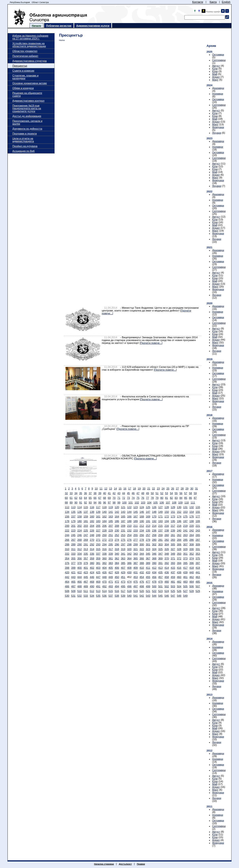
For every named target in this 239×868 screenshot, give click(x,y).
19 (139, 489)
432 (142, 572)
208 (117, 526)
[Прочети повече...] (151, 343)
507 (198, 586)
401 (86, 568)
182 (92, 521)
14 (115, 489)
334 (79, 554)
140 (104, 512)
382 (104, 563)
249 (98, 535)
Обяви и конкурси (23, 88)
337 (98, 554)
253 (123, 535)
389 (148, 563)
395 (185, 563)
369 (160, 558)
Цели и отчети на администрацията (23, 140)
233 (135, 530)
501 (160, 586)
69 (109, 498)
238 (167, 530)
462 (192, 577)
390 (154, 563)
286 (192, 540)
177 (198, 516)
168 (142, 516)
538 (117, 596)
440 (192, 572)
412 (154, 568)
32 (66, 493)
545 (160, 596)
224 (79, 530)
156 (67, 516)
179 (73, 521)
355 (73, 558)
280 (154, 540)
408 (129, 568)
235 (148, 530)
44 (123, 493)
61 (71, 498)
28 (182, 489)
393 (173, 563)
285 (185, 540)
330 (192, 549)
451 (123, 577)
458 (167, 577)
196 (179, 521)
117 (98, 507)
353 (198, 554)
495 (123, 586)
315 (98, 549)
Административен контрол (28, 101)
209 (123, 526)
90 (76, 502)
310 (67, 549)
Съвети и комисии (23, 71)
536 (104, 596)
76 (143, 498)
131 (185, 507)
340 (117, 554)
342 (129, 554)
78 (152, 498)
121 (123, 507)
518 (129, 591)
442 (67, 577)
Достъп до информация (27, 116)
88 (66, 502)
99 (119, 502)
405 (111, 568)
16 (125, 489)
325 (160, 549)
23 (158, 489)
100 (124, 502)
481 (173, 582)
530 (67, 596)
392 (167, 563)
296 (117, 544)
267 (73, 540)
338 (104, 554)
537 (111, 596)
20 (144, 489)
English (226, 2)
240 (179, 530)
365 (135, 558)
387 (135, 563)
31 (197, 489)
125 (148, 507)
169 (148, 516)
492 (104, 586)
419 (198, 568)
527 (185, 591)
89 (71, 502)
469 (98, 582)
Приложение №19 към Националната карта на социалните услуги (27, 108)
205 (98, 526)
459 (173, 577)
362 (117, 558)
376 (67, 563)
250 (104, 535)
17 (130, 489)
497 (135, 586)
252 (117, 535)
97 (109, 502)
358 (92, 558)
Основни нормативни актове (30, 83)
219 (185, 526)
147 (148, 512)
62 (76, 498)
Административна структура (30, 61)
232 (129, 530)
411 (148, 568)
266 (67, 540)
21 (149, 489)
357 (86, 558)
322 (142, 549)
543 (148, 596)
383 (111, 563)
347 (160, 554)
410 (142, 568)
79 (157, 498)
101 (131, 502)
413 (160, 568)
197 (185, 521)
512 (92, 591)
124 (142, 507)
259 (160, 535)
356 (79, 558)
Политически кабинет (25, 56)
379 (86, 563)
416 (179, 568)
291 (86, 544)
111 (193, 502)
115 (86, 507)
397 (198, 563)
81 (167, 498)
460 (179, 577)
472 (117, 582)
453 (135, 577)
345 (148, 554)
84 (181, 498)
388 (142, 563)
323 (148, 549)
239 (173, 530)
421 (73, 572)
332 (67, 554)
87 (195, 498)
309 (198, 544)
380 (92, 563)
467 (86, 582)
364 (129, 558)
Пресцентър (20, 66)
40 (105, 493)
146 (142, 512)
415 (173, 568)
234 (142, 530)
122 (129, 507)
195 (173, 521)
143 (123, 512)
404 (104, 568)
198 (192, 521)
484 (192, 582)
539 (123, 596)
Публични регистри (59, 26)
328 (179, 549)
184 (104, 521)
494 (117, 586)
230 (117, 530)
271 (98, 540)
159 (86, 516)
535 (98, 596)
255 (135, 535)
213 (148, 526)
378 (79, 563)
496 (129, 586)
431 (135, 572)
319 (123, 549)
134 (67, 512)
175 (185, 516)
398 (67, 568)
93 (90, 502)
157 (73, 516)
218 (179, 526)
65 (90, 498)
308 (192, 544)
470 (104, 582)
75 (138, 498)
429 (123, 572)
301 (148, 544)
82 (171, 498)
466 (79, 582)
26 (172, 489)
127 (160, 507)
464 (67, 582)
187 (123, 521)
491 (98, 586)
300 (142, 544)
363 (123, 558)
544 (154, 596)
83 (176, 498)
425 (98, 572)
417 (185, 568)
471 (111, 582)
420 (67, 572)
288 (67, 544)
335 (86, 554)
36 (85, 493)
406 (117, 568)
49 (148, 493)
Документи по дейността (27, 129)
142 (117, 512)
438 (179, 572)
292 (92, 544)
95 (100, 502)
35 (81, 493)
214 (154, 526)
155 (198, 512)
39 (100, 493)
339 (111, 554)
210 (129, 526)
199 (198, 521)
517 (123, 591)
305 (173, 544)
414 (167, 568)
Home (62, 40)
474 (129, 582)
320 (129, 549)
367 (148, 558)
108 (174, 502)
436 (167, 572)
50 (152, 493)
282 (167, 540)
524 (167, 591)
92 (85, 502)
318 (117, 549)
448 (104, 577)
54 (171, 493)
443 (73, 577)
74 (133, 498)
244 (67, 535)
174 (179, 516)
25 (168, 489)
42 (114, 493)
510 (79, 591)
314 (92, 549)
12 (106, 489)
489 (86, 586)
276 (129, 540)
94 (95, 502)
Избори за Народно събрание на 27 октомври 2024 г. (30, 37)
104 (149, 502)
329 (185, 549)
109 (180, 502)
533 (86, 596)
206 (104, 526)
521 (148, 591)
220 (192, 526)
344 (142, 554)
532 (79, 596)
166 (129, 516)
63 (81, 498)
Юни (215, 71)
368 (154, 558)
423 (86, 572)
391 (160, 563)
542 (142, 596)
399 (73, 568)
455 (148, 577)
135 (73, 512)
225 (86, 530)
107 (168, 502)
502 (167, 586)
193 (160, 521)
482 (179, 582)
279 (148, 540)
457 (160, 577)
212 (142, 526)
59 (195, 493)
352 (192, 554)
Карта (213, 2)
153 (185, 512)
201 (73, 526)
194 (167, 521)
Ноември (218, 94)
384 (117, 563)
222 (67, 530)
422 (79, 572)
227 (98, 530)
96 (105, 502)
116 (92, 507)
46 (133, 493)
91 (81, 502)
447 (98, 577)
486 (67, 586)
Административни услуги (93, 26)
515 (111, 591)
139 (98, 512)
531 (73, 596)
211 (135, 526)
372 (179, 558)
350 (179, 554)
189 (135, 521)
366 (142, 558)
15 (120, 489)
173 (173, 516)
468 (92, 582)
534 (92, 596)
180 (79, 521)
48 (143, 493)
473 (123, 582)
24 (163, 489)
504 (179, 586)
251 (111, 535)
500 (154, 586)
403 (98, 568)
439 (185, 572)
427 (111, 572)
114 (79, 507)
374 (192, 558)
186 (117, 521)
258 (154, 535)
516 (117, 591)
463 (198, 577)
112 (67, 507)
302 (154, 544)
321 (135, 549)
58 (190, 493)
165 (123, 516)
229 (111, 530)
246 (79, 535)
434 (154, 572)
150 (167, 512)
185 (111, 521)
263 (185, 535)
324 (154, 549)
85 (186, 498)
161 (98, 516)
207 (111, 526)
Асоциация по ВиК (24, 151)
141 (111, 512)
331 (198, 549)
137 (86, 512)
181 (86, 521)
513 (98, 591)
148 (154, 512)
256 (142, 535)
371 (173, 558)
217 (173, 526)
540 (129, 596)
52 (162, 493)
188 (129, 521)
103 (143, 502)
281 (160, 540)
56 (181, 493)
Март (215, 80)
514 (104, 591)
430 (129, 572)
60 (66, 498)
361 (111, 558)
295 (111, 544)
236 (154, 530)
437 (173, 572)
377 (73, 563)
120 (117, 507)
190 (142, 521)
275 (123, 540)
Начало (37, 26)
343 (135, 554)
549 (185, 596)
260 (167, 535)
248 (92, 535)
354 (67, 558)
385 (123, 563)
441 (198, 572)
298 (129, 544)
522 (154, 591)
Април (216, 77)
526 (179, 591)
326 (167, 549)
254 (129, 535)
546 (167, 596)
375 (198, 558)
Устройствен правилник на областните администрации (29, 45)
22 (154, 489)
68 (105, 498)
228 (104, 530)
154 (192, 512)
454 (142, 577)
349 (173, 554)
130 (179, 507)
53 (167, 493)
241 (185, 530)
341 (123, 554)
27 (177, 489)
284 (179, 540)
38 (95, 493)
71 (119, 498)
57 (186, 493)
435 (160, 572)
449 (111, 577)
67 (100, 498)
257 (148, 535)
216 (167, 526)
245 (73, 535)
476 (142, 582)
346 (154, 554)
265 (198, 535)
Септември (219, 60)
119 (111, 507)
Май (215, 74)
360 (104, 558)
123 (135, 507)
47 (138, 493)
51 (157, 493)
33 (71, 493)
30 (192, 489)
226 (92, 530)
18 (134, 489)
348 (167, 554)
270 (92, 540)
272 (104, 540)
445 (86, 577)
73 (128, 498)
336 (92, 554)
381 (98, 563)
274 (117, 540)
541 (135, 596)
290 (79, 544)
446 (92, 577)
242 (192, 530)
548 (179, 596)
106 (162, 502)
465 (73, 582)
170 (154, 516)
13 (110, 489)
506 (192, 586)
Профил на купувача (25, 146)
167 (135, 516)
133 (198, 507)
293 (98, 544)
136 (79, 512)
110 (187, 502)
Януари (217, 133)
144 (129, 512)
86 (190, 498)
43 (119, 493)
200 (67, 526)
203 (86, 526)
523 (160, 591)
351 (185, 554)
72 (123, 498)
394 (179, 563)
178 (67, 521)
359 (98, 558)
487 (73, 586)
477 (148, 582)
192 (154, 521)
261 (173, 535)
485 (198, 582)
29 (187, 489)
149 (160, 512)
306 (179, 544)
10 (96, 489)
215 (160, 526)
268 (79, 540)
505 (185, 586)
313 (86, 549)
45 (128, 493)
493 (111, 586)
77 (148, 498)
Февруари (218, 127)
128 (167, 507)
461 (185, 577)
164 (117, 516)
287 (198, 540)
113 (73, 507)
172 (167, 516)
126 (154, 507)
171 (160, 516)
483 (185, 582)
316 (104, 549)
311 (73, 549)
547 (173, 596)
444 (79, 577)
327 (173, 549)
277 (135, 540)
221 (198, 526)
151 (173, 512)
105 (156, 502)
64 (85, 498)
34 (76, 493)
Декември (218, 88)
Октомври (218, 55)
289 (73, 544)
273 (111, 540)
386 (129, 563)
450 (117, 577)
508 (67, 591)
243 (198, 530)
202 (79, 526)
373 (185, 558)
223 (73, 530)
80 (162, 498)
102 (137, 502)
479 (160, 582)
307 (185, 544)
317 (111, 549)
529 (198, 591)
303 (160, 544)
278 (142, 540)
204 (92, 526)
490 (92, 586)
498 (142, 586)
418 (192, 568)
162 (104, 516)
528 (192, 591)
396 (192, 563)
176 (192, 516)
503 (173, 586)
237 (160, 530)
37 (90, 493)
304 (167, 544)
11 (101, 489)
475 (135, 582)
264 (192, 535)
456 (154, 577)
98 (114, 502)
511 (86, 591)
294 (104, 544)
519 (135, 591)
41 (109, 493)
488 (79, 586)
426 (104, 572)
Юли (215, 68)
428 (117, 572)
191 (148, 521)
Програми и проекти (25, 133)
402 (92, 568)
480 (167, 582)
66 (95, 498)
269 (86, 540)
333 (73, 554)
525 (173, 591)
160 (92, 516)
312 (79, 549)
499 (148, 586)
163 (111, 516)
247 (86, 535)
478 (154, 582)
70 (114, 498)
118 (104, 507)
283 (173, 540)
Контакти (198, 2)
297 (123, 544)
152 (179, 512)
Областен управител (25, 51)
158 (79, 516)
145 (135, 512)
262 (179, 535)
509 (73, 591)
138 (92, 512)
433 (148, 572)
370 (167, 558)
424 (92, 572)
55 (176, 493)
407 (123, 568)
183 (98, 521)
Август (216, 66)
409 (135, 568)
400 (79, 568)
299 (135, 544)
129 (173, 507)
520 (142, 591)
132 (192, 507)
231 (123, 530)
